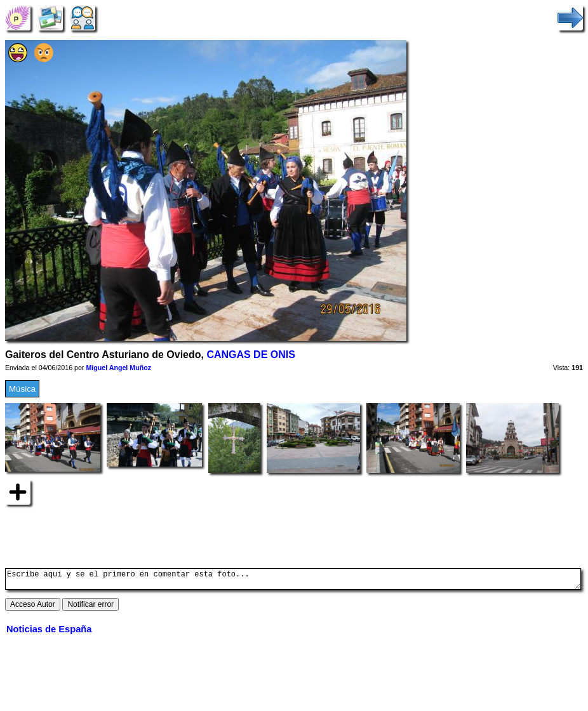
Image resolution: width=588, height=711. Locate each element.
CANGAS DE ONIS (251, 355)
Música (22, 389)
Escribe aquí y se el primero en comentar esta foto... (293, 581)
